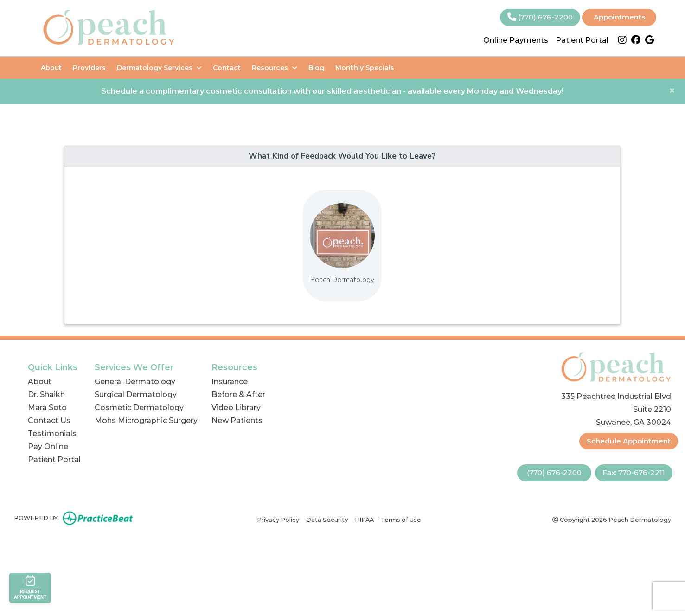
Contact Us (49, 420)
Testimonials (52, 433)
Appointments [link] (619, 17)
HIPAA (364, 519)
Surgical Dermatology (136, 395)
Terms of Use (401, 519)
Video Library (236, 407)
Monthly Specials (365, 68)
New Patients (237, 420)
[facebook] (636, 40)
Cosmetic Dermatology (139, 407)
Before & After (238, 395)
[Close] (672, 90)
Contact (227, 68)
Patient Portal (582, 40)
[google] (650, 40)
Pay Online (48, 446)
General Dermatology (135, 382)
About (51, 68)
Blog (316, 68)
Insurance (230, 382)
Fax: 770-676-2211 (634, 472)
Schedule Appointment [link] (629, 441)
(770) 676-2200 (540, 17)
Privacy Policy (278, 519)
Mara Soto (47, 407)
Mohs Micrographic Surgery (146, 420)
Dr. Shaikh (46, 395)
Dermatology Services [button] (159, 68)
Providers (89, 68)
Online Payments (516, 40)
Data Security (327, 519)
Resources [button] (275, 68)
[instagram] (622, 40)
